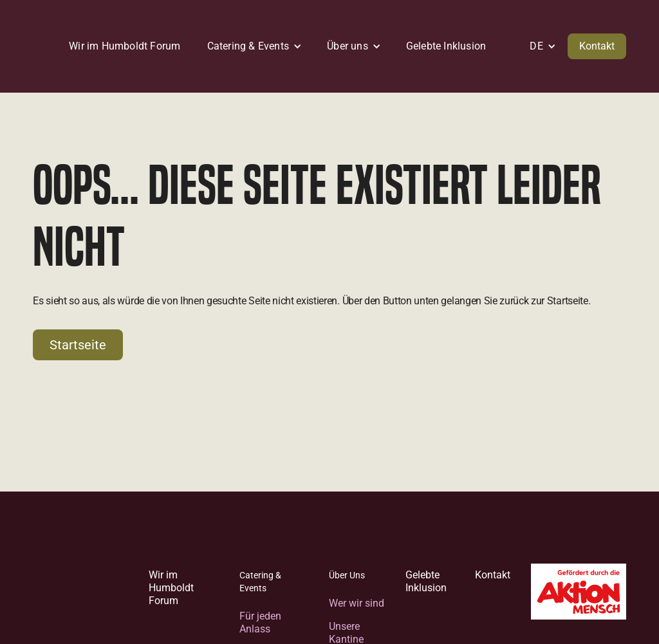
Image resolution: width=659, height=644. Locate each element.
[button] (251, 46)
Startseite (78, 345)
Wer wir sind (357, 603)
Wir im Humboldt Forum (171, 588)
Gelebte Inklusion (426, 581)
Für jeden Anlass (260, 622)
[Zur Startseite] (80, 599)
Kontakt (597, 46)
